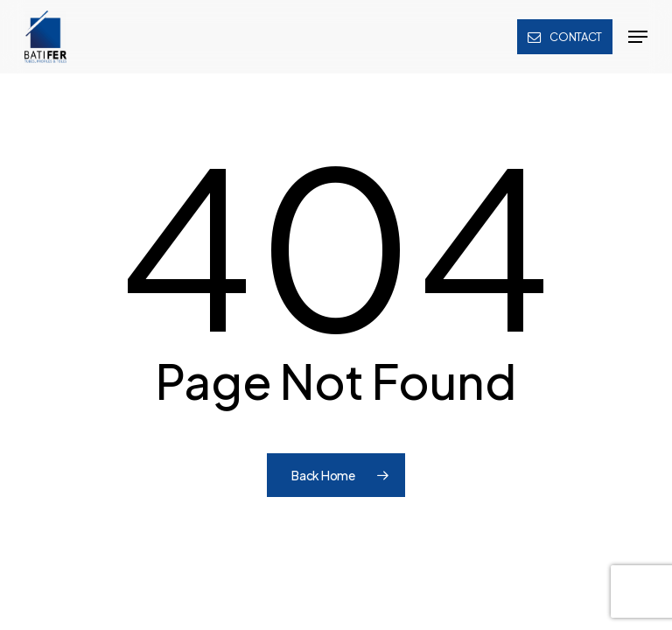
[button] (638, 37)
